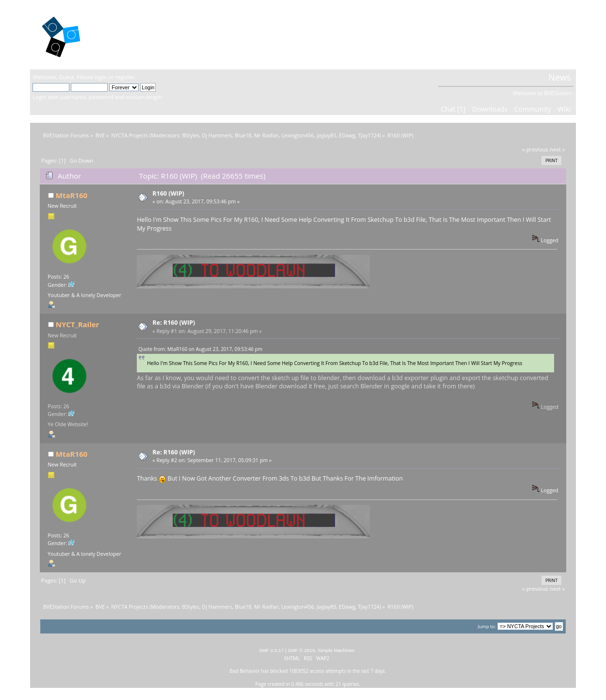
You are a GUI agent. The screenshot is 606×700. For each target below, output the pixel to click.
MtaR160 (72, 195)
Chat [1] (453, 109)
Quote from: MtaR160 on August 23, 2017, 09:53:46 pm (200, 349)
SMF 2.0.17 (271, 650)
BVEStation (137, 34)
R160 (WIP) (168, 193)
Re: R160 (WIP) (174, 323)
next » (557, 149)
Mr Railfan (267, 135)
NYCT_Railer (78, 324)
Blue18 (243, 135)
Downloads (490, 109)
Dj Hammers (217, 135)
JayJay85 (327, 135)
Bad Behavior (245, 671)
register (125, 77)
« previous (535, 149)
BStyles (191, 135)
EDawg (347, 135)
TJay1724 (369, 135)
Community (533, 109)
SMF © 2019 (301, 650)
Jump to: (487, 626)
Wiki (564, 109)
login (101, 77)
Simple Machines (336, 650)
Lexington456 (298, 135)
